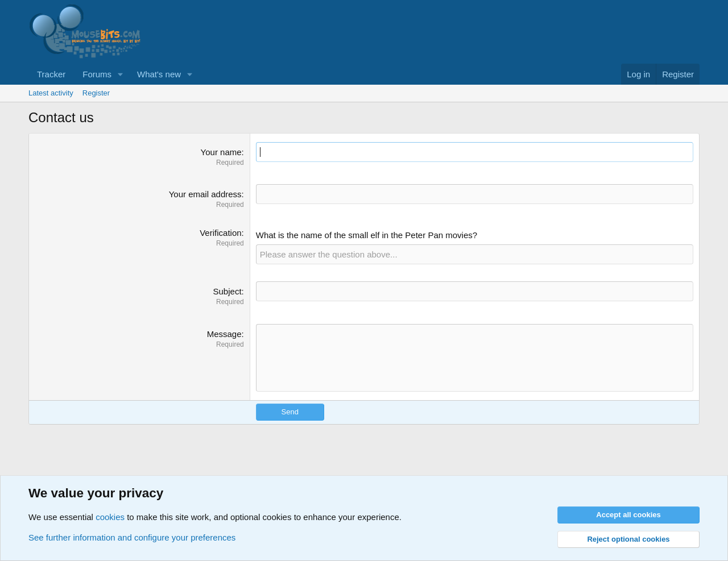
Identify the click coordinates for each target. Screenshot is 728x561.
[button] (121, 74)
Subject (227, 291)
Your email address (205, 194)
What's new (159, 74)
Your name (221, 152)
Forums (97, 74)
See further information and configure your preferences (132, 537)
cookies (110, 517)
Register (96, 93)
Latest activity (51, 93)
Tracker (51, 74)
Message (224, 334)
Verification (220, 233)
